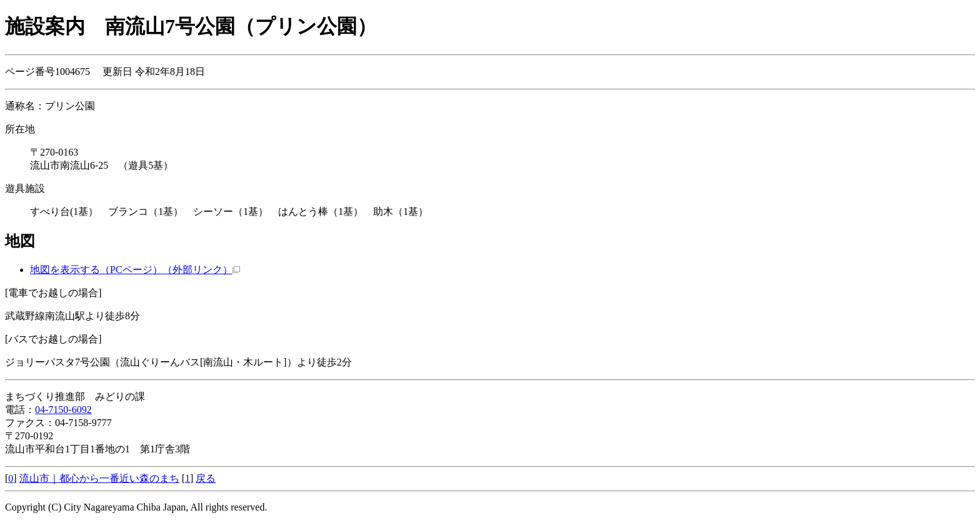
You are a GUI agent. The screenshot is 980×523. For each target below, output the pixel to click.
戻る (206, 478)
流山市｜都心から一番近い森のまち (99, 478)
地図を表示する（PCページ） (135, 270)
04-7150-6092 (63, 410)
